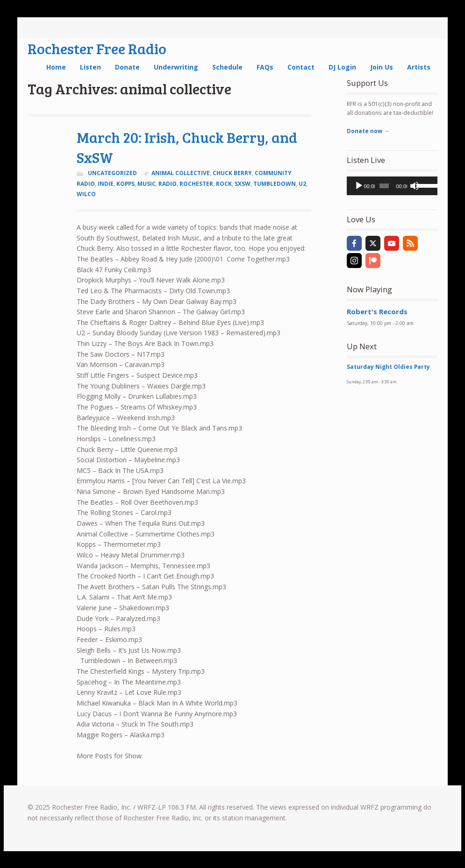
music (147, 184)
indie (106, 184)
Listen (90, 67)
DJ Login (342, 67)
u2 (302, 184)
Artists (419, 67)
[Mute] (415, 186)
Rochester (196, 184)
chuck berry (232, 173)
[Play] (359, 186)
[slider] (384, 186)
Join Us (382, 67)
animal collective (181, 173)
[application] (392, 186)
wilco (86, 194)
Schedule (227, 67)
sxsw (243, 184)
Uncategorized (112, 173)
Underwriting (176, 67)
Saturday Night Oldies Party (388, 367)
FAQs (265, 67)
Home (56, 67)
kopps (125, 184)
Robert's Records (377, 311)
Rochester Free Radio (97, 48)
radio (168, 184)
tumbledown (275, 184)
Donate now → (368, 131)
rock (224, 184)
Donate (127, 67)
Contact (301, 67)
